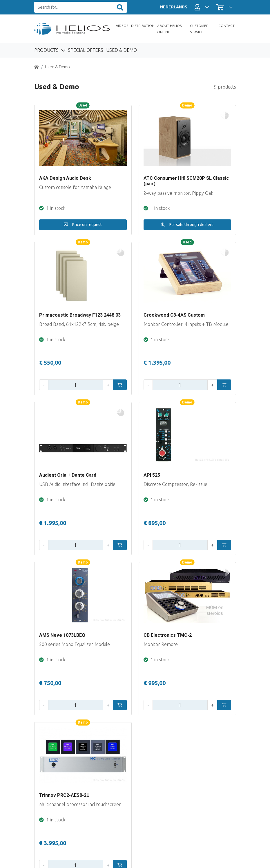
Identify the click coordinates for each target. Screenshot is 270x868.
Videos (122, 26)
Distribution (143, 26)
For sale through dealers (187, 225)
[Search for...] (74, 7)
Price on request (83, 225)
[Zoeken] (120, 7)
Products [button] (47, 50)
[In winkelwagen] (120, 385)
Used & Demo (122, 50)
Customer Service (199, 29)
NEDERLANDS (174, 7)
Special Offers (86, 50)
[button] (202, 7)
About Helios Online (169, 29)
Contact (226, 26)
